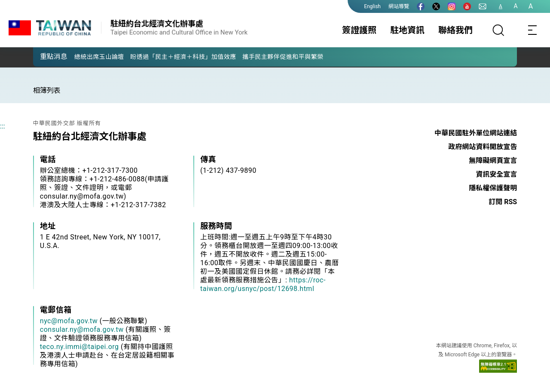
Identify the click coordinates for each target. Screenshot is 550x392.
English (372, 6)
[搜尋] (498, 30)
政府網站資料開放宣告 (483, 147)
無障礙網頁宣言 (493, 161)
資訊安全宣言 (496, 174)
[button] (46, 56)
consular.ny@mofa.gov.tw (82, 329)
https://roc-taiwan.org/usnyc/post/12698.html (263, 284)
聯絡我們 (455, 30)
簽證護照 (359, 30)
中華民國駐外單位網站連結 (476, 133)
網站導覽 (399, 6)
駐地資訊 (407, 30)
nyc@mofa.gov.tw (69, 321)
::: (3, 126)
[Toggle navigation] (533, 30)
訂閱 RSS (503, 202)
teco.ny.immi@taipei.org (79, 347)
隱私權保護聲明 (493, 188)
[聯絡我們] (483, 6)
